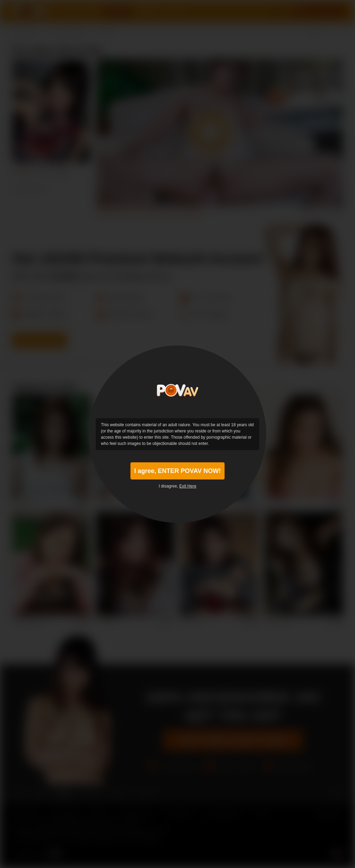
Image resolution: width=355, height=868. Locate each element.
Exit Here (188, 486)
